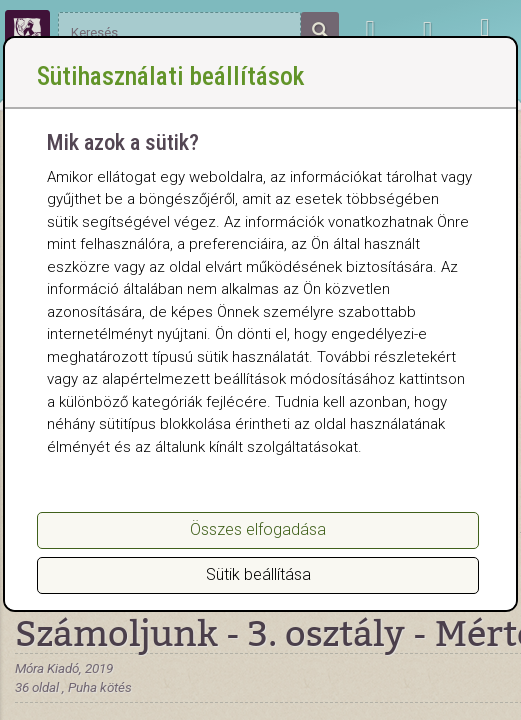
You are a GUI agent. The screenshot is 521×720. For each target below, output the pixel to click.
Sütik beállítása (258, 574)
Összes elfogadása (258, 529)
